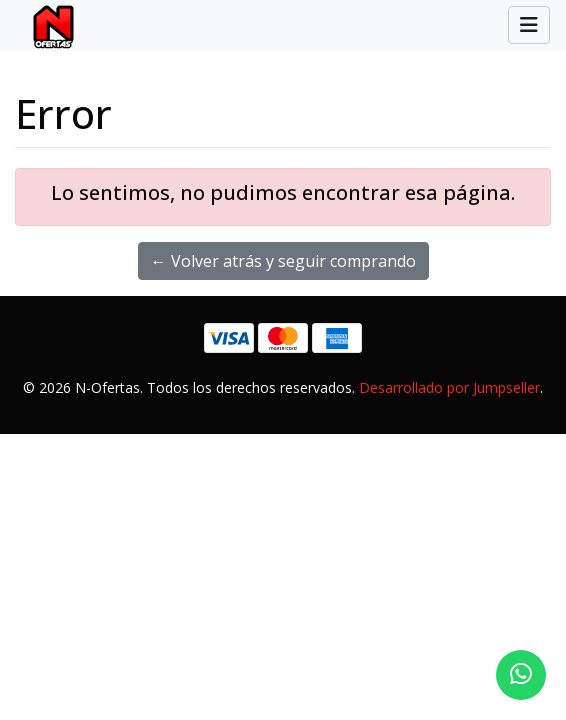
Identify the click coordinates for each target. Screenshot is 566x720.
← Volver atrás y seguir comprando (283, 261)
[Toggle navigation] (529, 25)
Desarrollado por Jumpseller (449, 387)
